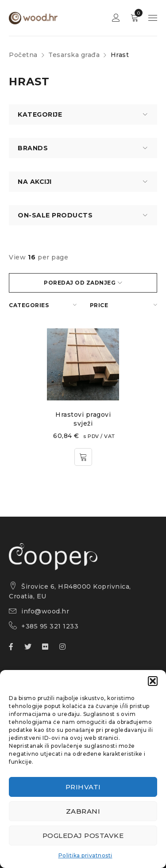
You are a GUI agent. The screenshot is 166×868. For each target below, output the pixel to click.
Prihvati (83, 787)
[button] (153, 681)
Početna (23, 55)
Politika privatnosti (85, 855)
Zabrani (83, 811)
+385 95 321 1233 (50, 626)
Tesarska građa (74, 55)
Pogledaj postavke (83, 836)
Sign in (116, 18)
